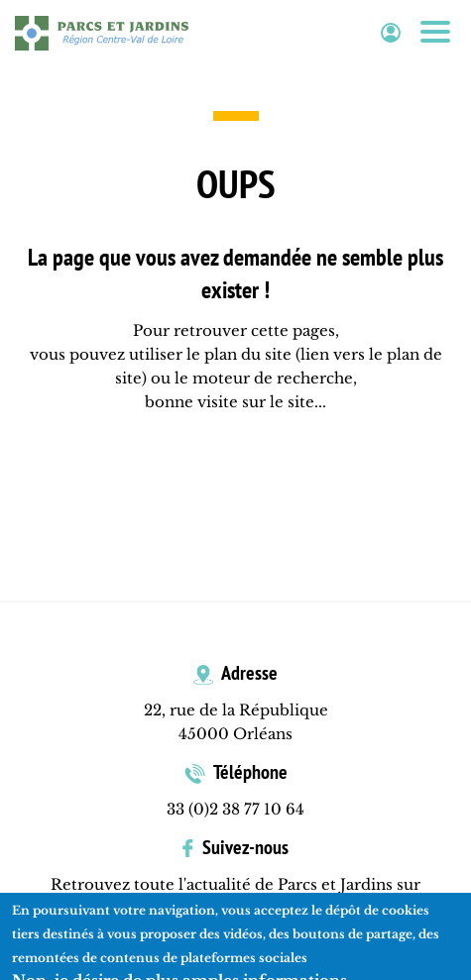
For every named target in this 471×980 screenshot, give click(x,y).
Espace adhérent (391, 33)
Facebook (236, 908)
